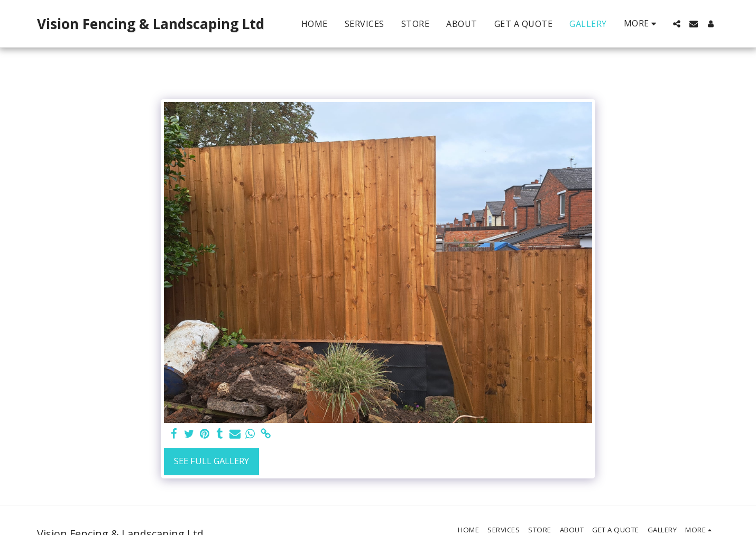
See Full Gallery (211, 461)
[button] (677, 24)
